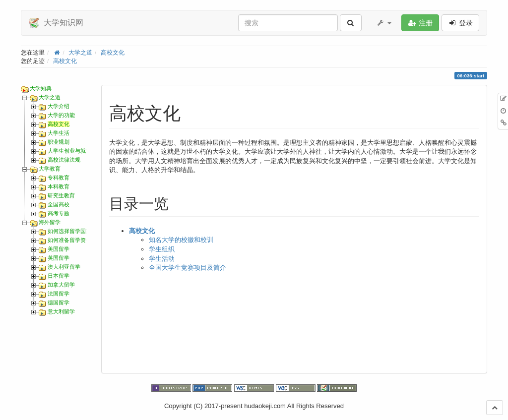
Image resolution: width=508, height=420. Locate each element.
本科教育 (59, 186)
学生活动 (162, 259)
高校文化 (113, 52)
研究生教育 (61, 195)
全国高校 (59, 204)
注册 (420, 23)
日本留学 (59, 276)
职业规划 (59, 142)
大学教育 (50, 169)
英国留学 (59, 258)
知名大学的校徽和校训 (181, 240)
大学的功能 (61, 115)
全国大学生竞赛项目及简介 (188, 268)
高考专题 (59, 213)
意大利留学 (61, 311)
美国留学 (59, 249)
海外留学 (50, 222)
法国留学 (59, 294)
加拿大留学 (61, 285)
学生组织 (162, 249)
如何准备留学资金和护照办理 (83, 240)
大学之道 (80, 52)
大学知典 (41, 88)
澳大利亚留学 (64, 267)
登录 (460, 23)
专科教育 (59, 178)
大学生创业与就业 (69, 151)
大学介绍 (59, 106)
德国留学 (59, 302)
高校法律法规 (64, 160)
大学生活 (59, 133)
